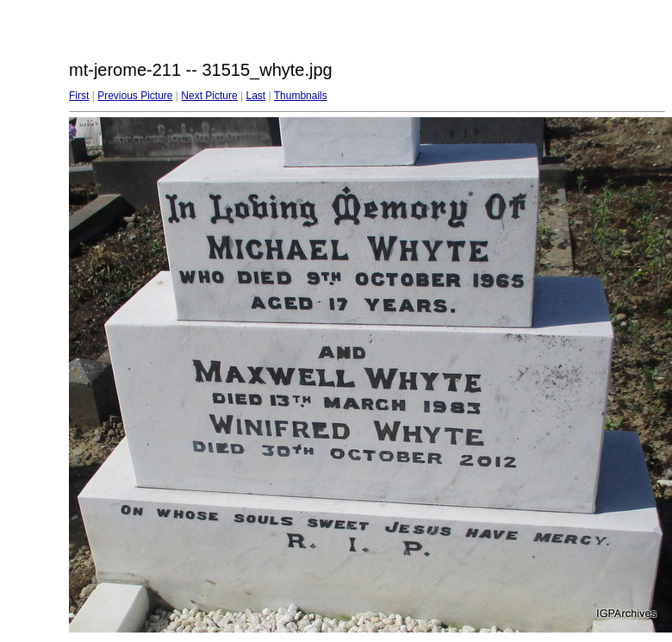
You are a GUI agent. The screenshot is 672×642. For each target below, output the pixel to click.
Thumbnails (301, 96)
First (79, 96)
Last (255, 96)
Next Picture (209, 96)
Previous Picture (135, 96)
